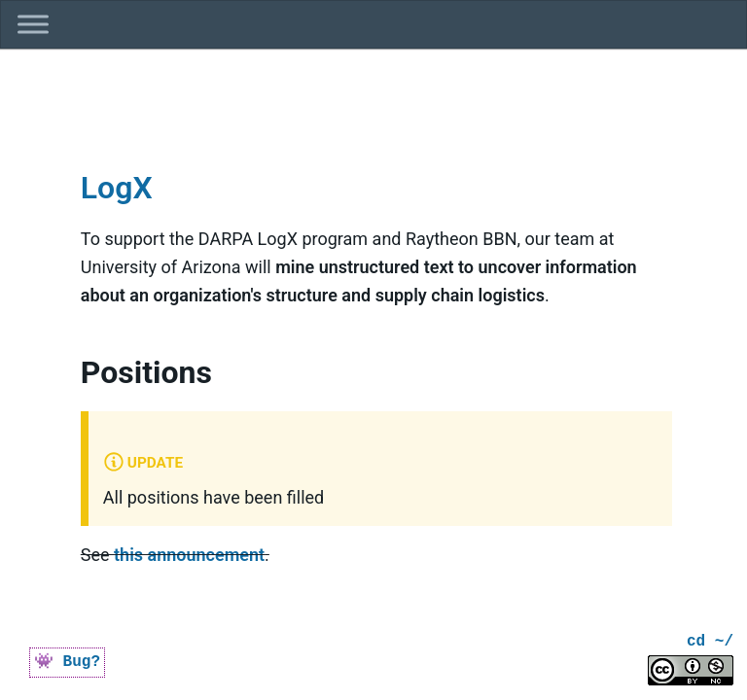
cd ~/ (710, 642)
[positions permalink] (69, 348)
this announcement (189, 555)
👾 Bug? (67, 662)
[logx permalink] (69, 162)
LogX (117, 188)
